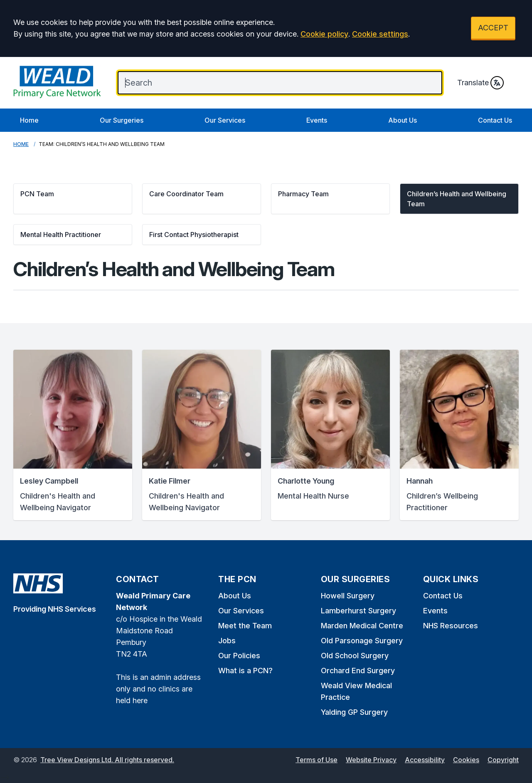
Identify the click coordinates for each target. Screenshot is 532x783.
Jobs (227, 641)
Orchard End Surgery (358, 671)
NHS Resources (451, 626)
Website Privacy (371, 760)
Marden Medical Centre (362, 626)
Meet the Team (245, 626)
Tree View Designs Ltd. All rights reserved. (107, 760)
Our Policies (239, 656)
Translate (480, 83)
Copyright (503, 760)
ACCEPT (493, 28)
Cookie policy (324, 34)
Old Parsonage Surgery (362, 641)
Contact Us (495, 120)
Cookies (466, 760)
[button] (73, 199)
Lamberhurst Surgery (358, 611)
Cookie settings (380, 34)
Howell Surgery (348, 596)
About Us (403, 120)
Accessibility (425, 760)
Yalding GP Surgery (354, 712)
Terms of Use (316, 760)
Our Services (225, 120)
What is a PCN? (245, 671)
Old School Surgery (355, 656)
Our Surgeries (122, 120)
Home (29, 120)
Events (317, 120)
